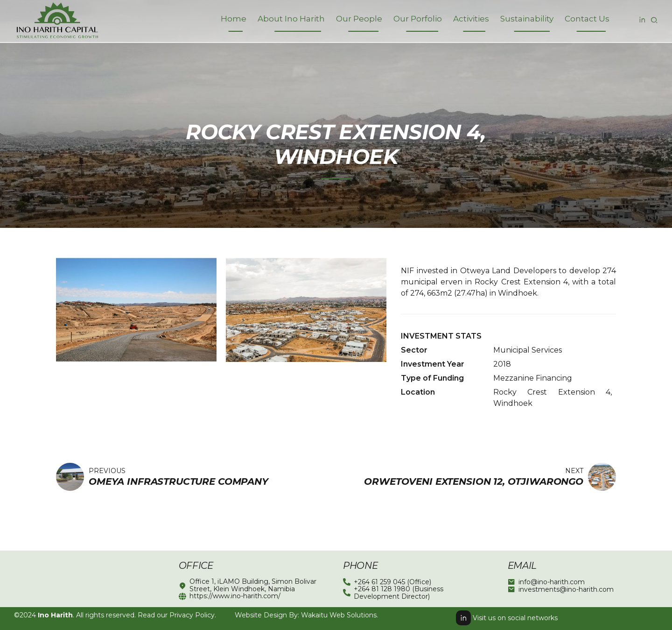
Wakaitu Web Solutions (339, 615)
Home (234, 19)
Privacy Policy (192, 615)
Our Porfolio (418, 19)
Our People (359, 19)
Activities (471, 19)
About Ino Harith (291, 19)
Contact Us (587, 19)
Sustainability (527, 19)
